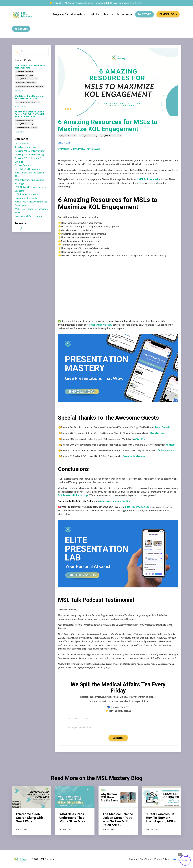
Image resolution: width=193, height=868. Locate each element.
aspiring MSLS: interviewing (30, 151)
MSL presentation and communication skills (27, 196)
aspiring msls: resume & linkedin (111, 136)
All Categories (22, 144)
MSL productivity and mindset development (31, 203)
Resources (124, 14)
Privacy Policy (162, 859)
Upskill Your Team (101, 14)
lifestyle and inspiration (28, 169)
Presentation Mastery (100, 325)
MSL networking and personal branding (31, 189)
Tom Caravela (93, 149)
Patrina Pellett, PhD (72, 149)
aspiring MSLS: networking (29, 154)
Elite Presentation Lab (137, 507)
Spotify (126, 501)
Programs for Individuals (69, 14)
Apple (103, 501)
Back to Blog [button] (21, 29)
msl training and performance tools (28, 102)
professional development (29, 216)
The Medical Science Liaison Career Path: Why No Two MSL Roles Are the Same (30, 114)
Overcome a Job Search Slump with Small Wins (30, 67)
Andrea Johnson (166, 450)
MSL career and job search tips (29, 174)
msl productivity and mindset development (30, 86)
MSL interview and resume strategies (29, 182)
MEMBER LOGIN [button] (168, 14)
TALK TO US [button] (145, 14)
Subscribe (118, 738)
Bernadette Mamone (134, 456)
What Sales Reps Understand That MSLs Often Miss (29, 97)
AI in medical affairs (25, 147)
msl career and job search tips (26, 83)
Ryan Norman (158, 433)
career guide (22, 165)
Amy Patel (140, 439)
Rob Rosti (171, 445)
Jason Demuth (163, 427)
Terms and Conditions (140, 859)
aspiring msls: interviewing (68, 136)
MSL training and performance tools (31, 211)
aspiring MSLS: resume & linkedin (28, 160)
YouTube (112, 501)
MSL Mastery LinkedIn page (73, 495)
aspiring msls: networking (88, 136)
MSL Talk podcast (148, 179)
